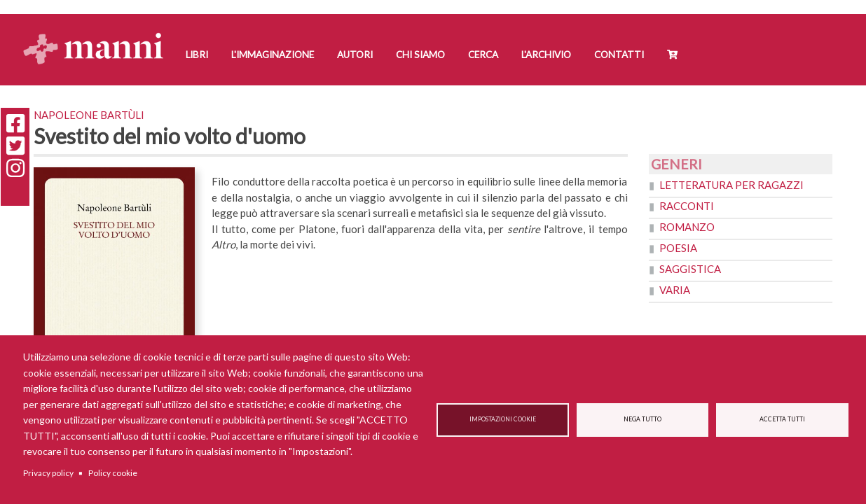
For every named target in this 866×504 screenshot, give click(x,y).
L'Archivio (546, 55)
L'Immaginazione (273, 55)
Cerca (483, 55)
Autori (355, 55)
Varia (675, 290)
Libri (197, 55)
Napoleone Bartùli (89, 115)
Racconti (687, 206)
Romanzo (687, 227)
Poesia (678, 248)
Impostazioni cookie (503, 419)
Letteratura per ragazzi (731, 185)
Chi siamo (420, 55)
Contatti (619, 55)
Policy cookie (113, 473)
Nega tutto (642, 419)
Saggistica (690, 269)
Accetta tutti (782, 419)
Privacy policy (48, 473)
